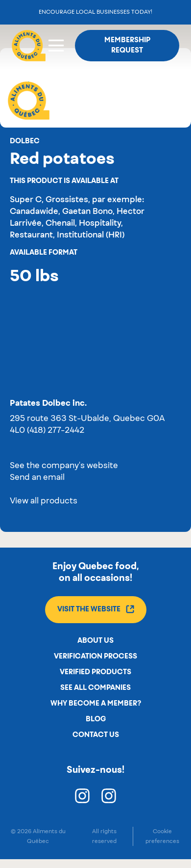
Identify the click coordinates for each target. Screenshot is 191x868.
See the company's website (64, 466)
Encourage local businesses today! (95, 12)
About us (95, 641)
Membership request (127, 45)
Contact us (96, 735)
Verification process (95, 657)
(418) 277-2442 (56, 431)
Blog (96, 719)
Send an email (37, 478)
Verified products (95, 672)
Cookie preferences (162, 836)
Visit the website (96, 609)
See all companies (95, 688)
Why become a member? (96, 704)
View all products (44, 501)
